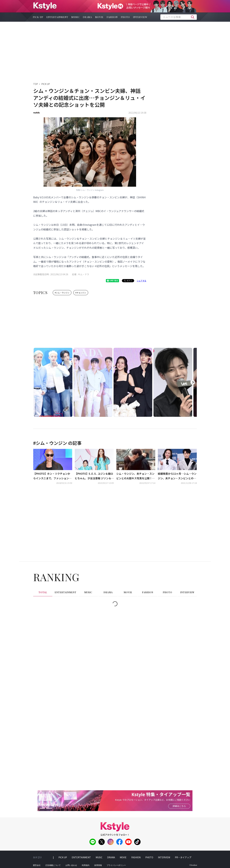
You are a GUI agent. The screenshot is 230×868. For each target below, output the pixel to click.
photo (125, 17)
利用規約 (86, 865)
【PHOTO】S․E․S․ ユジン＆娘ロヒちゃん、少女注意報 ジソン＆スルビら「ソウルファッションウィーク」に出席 (94, 476)
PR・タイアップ (183, 857)
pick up (38, 17)
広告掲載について (53, 865)
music (76, 17)
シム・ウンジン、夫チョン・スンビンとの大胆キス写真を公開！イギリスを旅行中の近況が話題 (135, 476)
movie (99, 17)
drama (87, 17)
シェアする (142, 281)
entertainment (57, 17)
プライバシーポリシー (116, 865)
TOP (36, 84)
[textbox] (179, 17)
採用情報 (98, 865)
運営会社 (37, 865)
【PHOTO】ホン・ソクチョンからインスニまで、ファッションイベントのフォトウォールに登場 (52, 476)
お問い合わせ (71, 865)
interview (140, 17)
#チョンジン (81, 293)
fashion (112, 17)
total (43, 592)
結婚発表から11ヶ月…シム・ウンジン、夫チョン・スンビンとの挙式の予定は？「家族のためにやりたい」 (177, 476)
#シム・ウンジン (62, 293)
